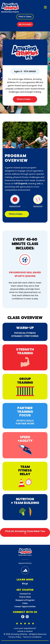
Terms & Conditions (32, 637)
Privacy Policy (15, 637)
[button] (25, 17)
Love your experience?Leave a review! (25, 630)
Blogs (25, 584)
